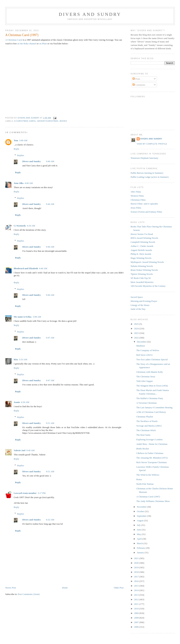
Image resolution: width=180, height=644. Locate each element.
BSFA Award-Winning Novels (144, 238)
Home (65, 588)
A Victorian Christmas (146, 403)
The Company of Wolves (148, 350)
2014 (137, 590)
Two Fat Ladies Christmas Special (152, 359)
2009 (137, 613)
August (141, 520)
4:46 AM (43, 268)
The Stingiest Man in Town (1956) (152, 386)
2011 (137, 604)
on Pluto (43, 44)
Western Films (137, 196)
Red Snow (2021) (144, 355)
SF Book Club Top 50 (141, 278)
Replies (21, 155)
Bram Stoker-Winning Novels (144, 270)
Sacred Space (137, 297)
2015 (137, 586)
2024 (137, 329)
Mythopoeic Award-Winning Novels (147, 262)
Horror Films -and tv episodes (144, 204)
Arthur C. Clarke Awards (142, 246)
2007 (137, 622)
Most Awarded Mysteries (142, 282)
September (142, 516)
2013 (137, 595)
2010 (137, 609)
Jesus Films (136, 208)
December (142, 342)
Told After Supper (144, 381)
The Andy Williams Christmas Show (153, 501)
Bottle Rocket (143, 449)
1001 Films (136, 192)
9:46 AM (50, 161)
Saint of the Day (138, 309)
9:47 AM (50, 338)
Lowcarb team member (25, 493)
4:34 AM (31, 226)
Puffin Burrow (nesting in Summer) (147, 173)
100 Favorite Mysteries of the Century (148, 286)
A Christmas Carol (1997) (148, 497)
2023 (137, 333)
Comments (139, 85)
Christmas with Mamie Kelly (150, 372)
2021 (137, 558)
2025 (137, 324)
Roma (139, 479)
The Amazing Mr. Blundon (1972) (152, 458)
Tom (16, 140)
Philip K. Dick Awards (141, 254)
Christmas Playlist (145, 417)
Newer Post (11, 588)
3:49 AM (23, 140)
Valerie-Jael (20, 450)
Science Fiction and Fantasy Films (146, 212)
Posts (136, 79)
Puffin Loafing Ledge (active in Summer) (150, 177)
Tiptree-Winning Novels (142, 274)
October (141, 511)
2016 (137, 581)
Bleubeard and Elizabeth (26, 268)
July (139, 525)
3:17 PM (42, 493)
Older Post (119, 588)
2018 (137, 572)
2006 (137, 627)
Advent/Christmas (48, 121)
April (140, 539)
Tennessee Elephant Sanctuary (144, 158)
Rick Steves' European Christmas (151, 462)
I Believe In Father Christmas (150, 453)
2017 (137, 577)
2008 (137, 618)
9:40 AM (30, 450)
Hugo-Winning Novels (141, 258)
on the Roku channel (27, 44)
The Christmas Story (146, 377)
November (142, 507)
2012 (137, 599)
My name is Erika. (23, 317)
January (141, 552)
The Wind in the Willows (148, 475)
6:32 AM (50, 520)
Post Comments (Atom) (29, 594)
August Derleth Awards (141, 250)
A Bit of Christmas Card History (151, 412)
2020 (137, 563)
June (139, 530)
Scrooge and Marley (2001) (149, 426)
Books (63, 121)
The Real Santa (143, 435)
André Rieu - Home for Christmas (152, 444)
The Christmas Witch (146, 430)
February (141, 548)
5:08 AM (37, 317)
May (139, 534)
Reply (16, 149)
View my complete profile (152, 144)
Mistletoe (141, 346)
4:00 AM (29, 183)
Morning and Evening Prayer (144, 301)
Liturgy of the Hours (140, 305)
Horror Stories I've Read (142, 234)
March (140, 543)
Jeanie (17, 402)
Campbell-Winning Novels (143, 242)
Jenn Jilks (19, 183)
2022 (137, 338)
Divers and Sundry (90, 14)
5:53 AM (23, 359)
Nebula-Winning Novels (142, 266)
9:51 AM (50, 423)
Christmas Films (138, 200)
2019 (137, 567)
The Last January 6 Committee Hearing (154, 407)
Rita (16, 359)
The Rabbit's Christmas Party (150, 398)
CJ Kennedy (20, 226)
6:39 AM (25, 402)
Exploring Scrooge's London (149, 439)
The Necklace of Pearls (147, 421)
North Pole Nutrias (145, 484)
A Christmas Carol (14, 40)
